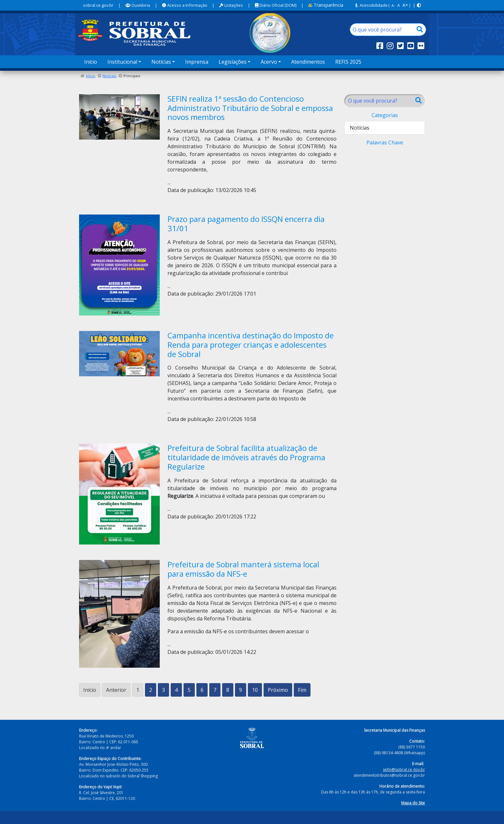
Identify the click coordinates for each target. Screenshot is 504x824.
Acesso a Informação (185, 5)
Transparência (326, 5)
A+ (405, 5)
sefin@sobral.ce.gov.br (404, 769)
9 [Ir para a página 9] (241, 690)
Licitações (231, 5)
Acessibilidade (372, 5)
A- (393, 5)
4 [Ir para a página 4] (176, 690)
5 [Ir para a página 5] (189, 690)
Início (91, 62)
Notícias (109, 76)
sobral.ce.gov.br (98, 5)
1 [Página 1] (138, 690)
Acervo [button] (269, 62)
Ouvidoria (138, 5)
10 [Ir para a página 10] (255, 690)
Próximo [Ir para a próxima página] (278, 690)
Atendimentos (308, 62)
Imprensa (197, 62)
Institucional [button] (122, 62)
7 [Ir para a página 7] (215, 690)
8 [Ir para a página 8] (228, 690)
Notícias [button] (161, 62)
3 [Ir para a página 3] (163, 690)
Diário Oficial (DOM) (276, 5)
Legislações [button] (233, 62)
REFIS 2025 (348, 62)
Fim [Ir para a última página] (302, 690)
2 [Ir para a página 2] (151, 690)
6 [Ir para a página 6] (202, 690)
